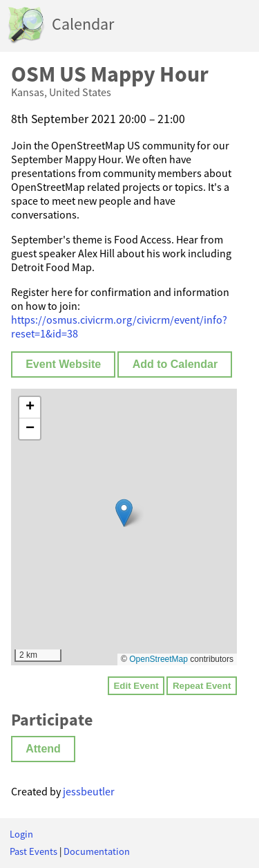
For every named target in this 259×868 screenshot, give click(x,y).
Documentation (97, 851)
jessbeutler (89, 791)
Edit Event (136, 686)
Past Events (33, 851)
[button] (124, 513)
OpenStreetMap (159, 659)
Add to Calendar (175, 364)
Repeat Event (202, 686)
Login (21, 834)
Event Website (63, 364)
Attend (43, 749)
